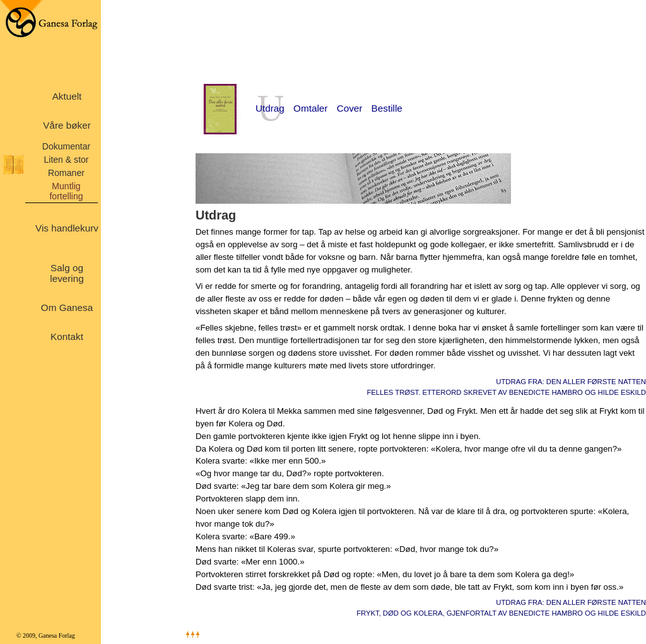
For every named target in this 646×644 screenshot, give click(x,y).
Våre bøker (67, 125)
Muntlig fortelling (66, 191)
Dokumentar (67, 146)
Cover (350, 108)
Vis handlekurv (67, 228)
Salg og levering (67, 273)
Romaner (66, 173)
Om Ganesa (67, 307)
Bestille (387, 108)
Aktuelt (67, 96)
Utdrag (270, 108)
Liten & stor (66, 160)
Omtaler (310, 108)
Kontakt (67, 337)
